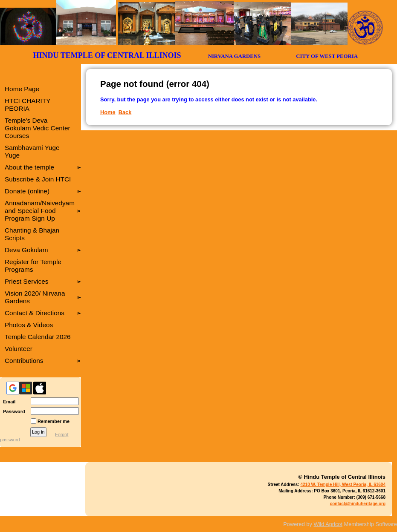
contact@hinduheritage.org (358, 504)
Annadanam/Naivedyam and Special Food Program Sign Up (40, 211)
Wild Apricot (328, 524)
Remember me (54, 421)
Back (125, 112)
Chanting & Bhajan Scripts (32, 234)
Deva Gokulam (26, 250)
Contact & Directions (35, 313)
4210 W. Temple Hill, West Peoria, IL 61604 (343, 485)
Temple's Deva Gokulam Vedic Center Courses (38, 128)
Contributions (24, 361)
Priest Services (26, 281)
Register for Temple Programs (33, 266)
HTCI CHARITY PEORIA (28, 105)
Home (108, 112)
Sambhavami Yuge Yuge (32, 151)
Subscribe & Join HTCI (38, 179)
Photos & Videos (29, 325)
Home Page (22, 89)
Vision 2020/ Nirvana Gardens (35, 297)
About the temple (29, 167)
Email (8, 402)
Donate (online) (27, 191)
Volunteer (19, 349)
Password (13, 411)
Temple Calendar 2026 (38, 337)
